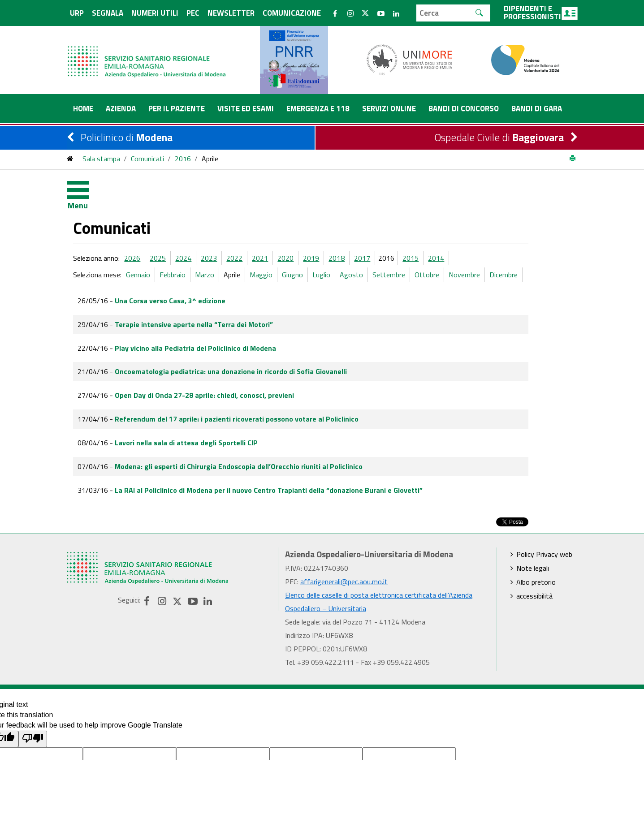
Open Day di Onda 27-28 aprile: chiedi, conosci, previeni (247, 359)
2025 (201, 222)
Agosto (394, 239)
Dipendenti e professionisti (541, 13)
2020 (328, 222)
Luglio (364, 239)
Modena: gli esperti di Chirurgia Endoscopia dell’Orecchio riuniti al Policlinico (282, 431)
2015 (454, 222)
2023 (252, 222)
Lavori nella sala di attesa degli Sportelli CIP (229, 407)
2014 (479, 222)
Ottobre (470, 239)
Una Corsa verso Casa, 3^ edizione (213, 265)
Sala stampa (101, 159)
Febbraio (216, 239)
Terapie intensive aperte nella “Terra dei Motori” (237, 289)
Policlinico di (127, 137)
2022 (277, 222)
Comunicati (147, 159)
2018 (380, 222)
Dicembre (547, 239)
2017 (405, 222)
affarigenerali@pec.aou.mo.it (344, 546)
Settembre (432, 239)
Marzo (248, 239)
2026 (175, 222)
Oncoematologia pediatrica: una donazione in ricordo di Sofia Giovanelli (274, 336)
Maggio (304, 239)
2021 (303, 222)
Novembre (507, 239)
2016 (183, 159)
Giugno (335, 239)
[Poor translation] (33, 703)
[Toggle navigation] (85, 192)
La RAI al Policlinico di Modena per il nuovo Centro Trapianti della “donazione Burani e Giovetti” (312, 454)
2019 (354, 222)
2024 (226, 222)
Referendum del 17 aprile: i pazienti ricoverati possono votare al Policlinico (280, 383)
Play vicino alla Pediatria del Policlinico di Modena (238, 312)
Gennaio (181, 239)
